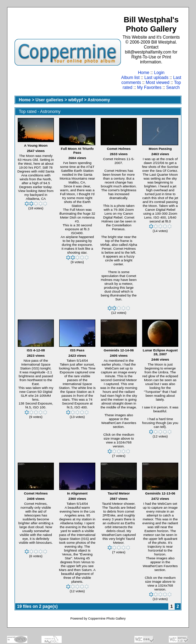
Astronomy (99, 100)
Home (144, 73)
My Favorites (149, 87)
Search (173, 87)
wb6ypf (75, 100)
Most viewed (158, 83)
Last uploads (156, 78)
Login (159, 73)
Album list (130, 78)
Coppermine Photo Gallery (107, 618)
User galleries (49, 100)
